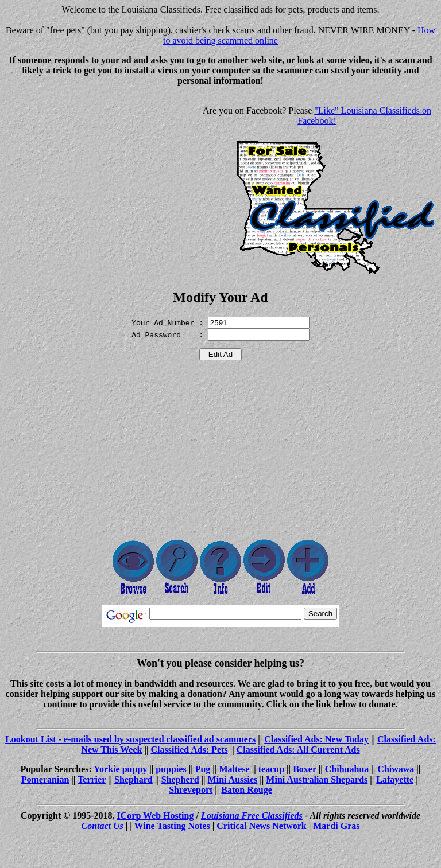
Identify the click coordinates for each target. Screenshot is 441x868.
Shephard (134, 779)
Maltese (234, 769)
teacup (271, 769)
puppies (171, 769)
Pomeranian (45, 779)
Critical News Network (261, 826)
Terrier (92, 779)
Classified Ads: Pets (189, 750)
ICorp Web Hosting (156, 816)
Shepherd (180, 779)
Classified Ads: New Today (316, 739)
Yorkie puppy (120, 769)
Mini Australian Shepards (317, 779)
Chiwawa (396, 769)
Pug (203, 769)
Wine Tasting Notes (172, 826)
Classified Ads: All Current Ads (298, 750)
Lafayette (395, 779)
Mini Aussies (233, 779)
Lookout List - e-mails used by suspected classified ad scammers (130, 739)
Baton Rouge (246, 790)
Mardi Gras (336, 826)
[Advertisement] (101, 176)
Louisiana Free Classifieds (252, 816)
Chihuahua (347, 769)
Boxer (305, 769)
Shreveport (191, 790)
